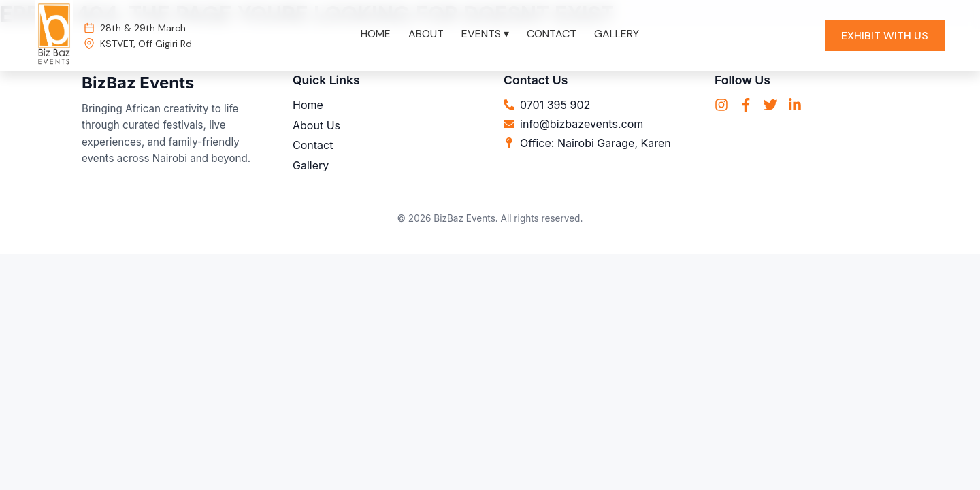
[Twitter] (770, 107)
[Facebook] (746, 107)
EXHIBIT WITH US (885, 36)
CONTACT (552, 34)
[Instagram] (721, 107)
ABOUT (426, 34)
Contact (313, 145)
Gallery (311, 165)
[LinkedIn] (795, 107)
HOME (376, 34)
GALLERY (617, 34)
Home (308, 105)
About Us (316, 125)
